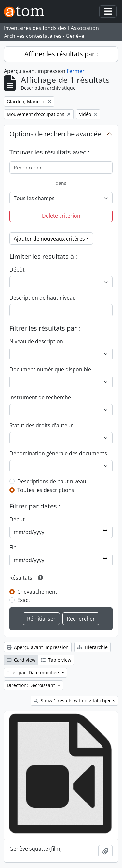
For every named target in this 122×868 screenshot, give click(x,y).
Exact (24, 600)
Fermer (76, 71)
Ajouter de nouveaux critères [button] (49, 239)
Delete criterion (61, 216)
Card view (21, 660)
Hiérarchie (92, 647)
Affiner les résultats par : (61, 54)
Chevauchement (37, 592)
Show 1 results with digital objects (74, 701)
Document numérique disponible (50, 369)
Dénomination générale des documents (58, 453)
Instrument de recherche (40, 397)
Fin (13, 547)
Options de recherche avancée (55, 134)
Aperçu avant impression (38, 647)
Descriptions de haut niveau (52, 481)
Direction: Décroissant (32, 685)
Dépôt (17, 270)
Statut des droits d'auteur (41, 425)
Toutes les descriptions (46, 490)
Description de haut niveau (43, 298)
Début (17, 519)
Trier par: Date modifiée (34, 673)
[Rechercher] (61, 168)
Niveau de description (36, 341)
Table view (56, 660)
